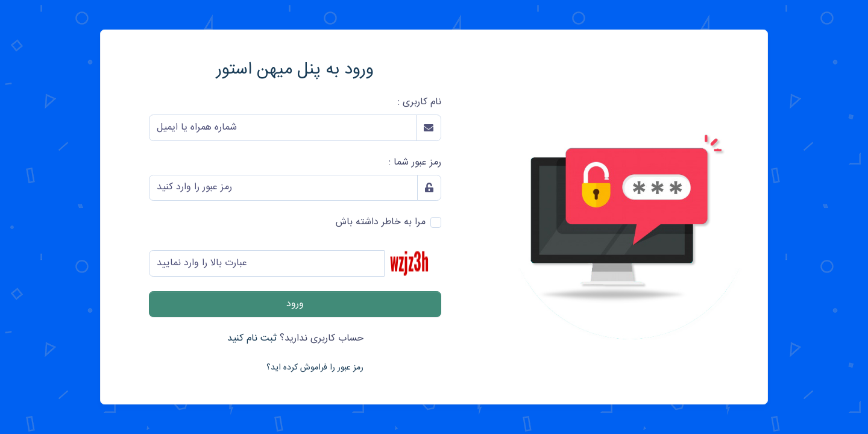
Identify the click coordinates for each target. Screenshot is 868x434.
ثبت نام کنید (252, 338)
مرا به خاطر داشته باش (381, 222)
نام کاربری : (420, 102)
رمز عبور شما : (415, 163)
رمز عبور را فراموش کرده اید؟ (315, 368)
